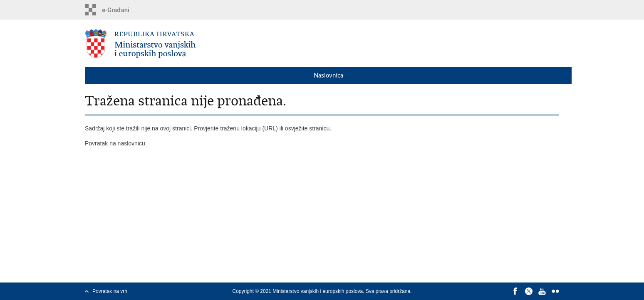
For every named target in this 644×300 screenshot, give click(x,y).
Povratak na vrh (110, 291)
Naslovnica (328, 75)
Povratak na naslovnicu (115, 143)
